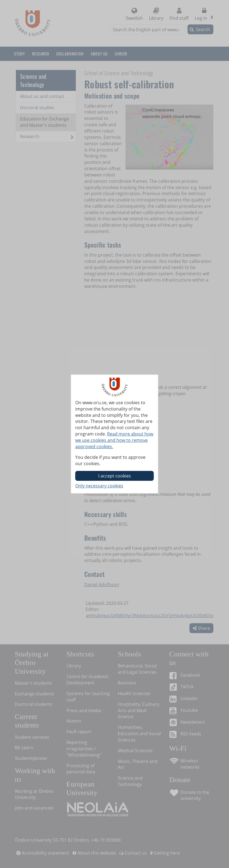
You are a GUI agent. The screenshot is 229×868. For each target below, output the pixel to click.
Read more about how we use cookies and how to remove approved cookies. (114, 440)
